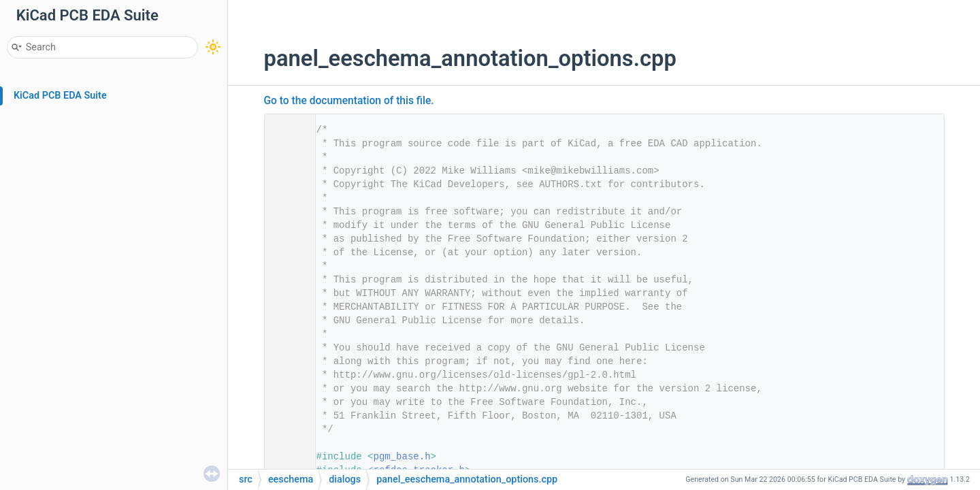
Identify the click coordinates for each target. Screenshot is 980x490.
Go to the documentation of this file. (349, 101)
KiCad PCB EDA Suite (60, 96)
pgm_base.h (402, 457)
